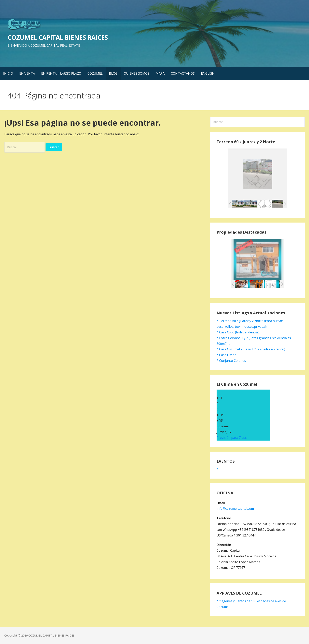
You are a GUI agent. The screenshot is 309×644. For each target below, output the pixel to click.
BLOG (113, 73)
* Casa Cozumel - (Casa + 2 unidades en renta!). (251, 349)
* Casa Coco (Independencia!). (238, 332)
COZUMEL (95, 73)
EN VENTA (27, 73)
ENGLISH (208, 73)
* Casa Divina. (227, 355)
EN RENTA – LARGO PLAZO (61, 73)
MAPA (160, 73)
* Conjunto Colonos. (232, 361)
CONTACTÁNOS (183, 73)
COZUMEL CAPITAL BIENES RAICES (58, 37)
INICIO (8, 73)
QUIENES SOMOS (137, 73)
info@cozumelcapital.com (235, 509)
